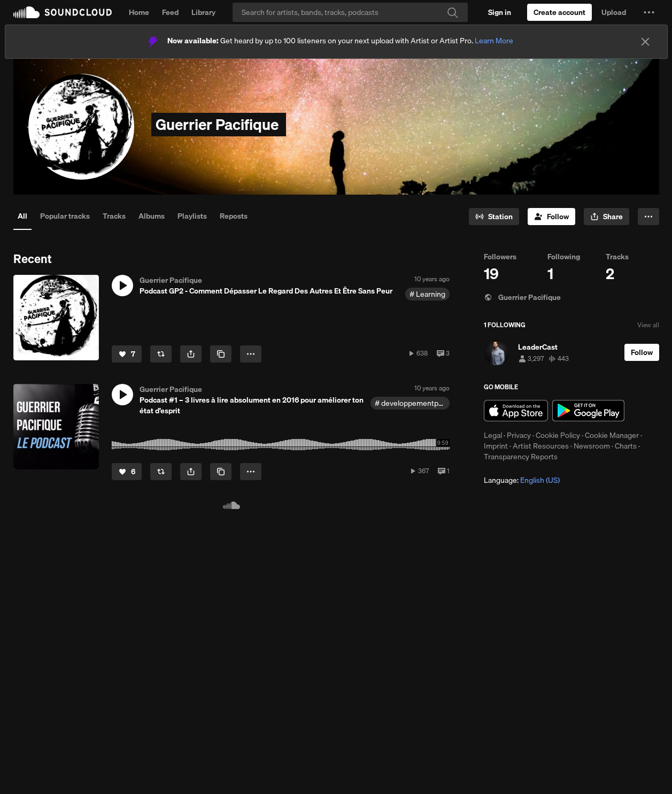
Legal (493, 435)
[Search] (350, 12)
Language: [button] (522, 480)
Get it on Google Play (588, 411)
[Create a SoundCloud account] (559, 12)
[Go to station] (494, 217)
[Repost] (161, 354)
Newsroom (592, 446)
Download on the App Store (516, 411)
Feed (170, 12)
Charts (626, 446)
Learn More (494, 41)
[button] (649, 12)
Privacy (519, 435)
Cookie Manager (612, 435)
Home (139, 12)
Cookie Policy (558, 435)
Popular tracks (65, 216)
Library (203, 12)
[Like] (127, 354)
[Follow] (551, 217)
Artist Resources (541, 446)
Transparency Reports (521, 457)
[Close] (645, 42)
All (22, 216)
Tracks (114, 216)
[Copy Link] (221, 354)
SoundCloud (63, 12)
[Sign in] (500, 12)
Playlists (192, 216)
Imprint (496, 446)
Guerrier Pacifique (522, 297)
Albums (152, 216)
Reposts (234, 216)
